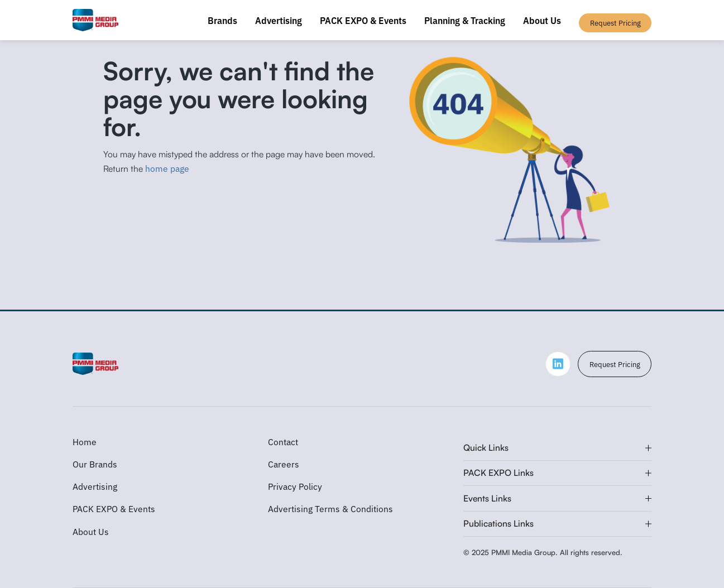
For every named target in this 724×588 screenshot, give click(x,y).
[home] (96, 20)
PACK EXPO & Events (363, 20)
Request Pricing (615, 364)
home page (167, 168)
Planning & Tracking (465, 20)
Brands (222, 20)
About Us (542, 20)
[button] (557, 448)
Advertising (279, 20)
